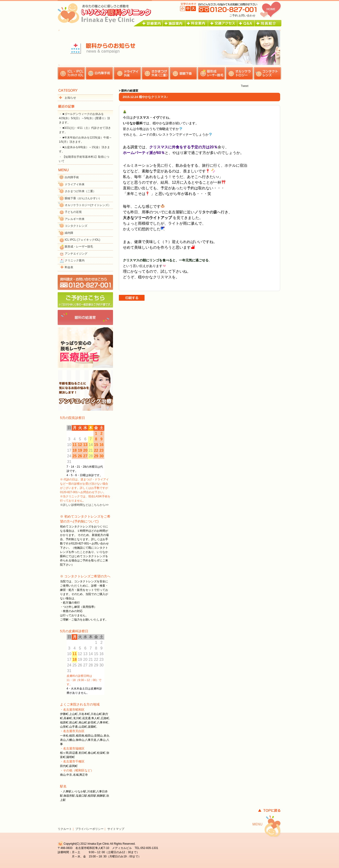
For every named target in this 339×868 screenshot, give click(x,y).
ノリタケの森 (206, 212)
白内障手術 (72, 177)
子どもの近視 (73, 212)
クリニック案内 (75, 260)
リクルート (65, 829)
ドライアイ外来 (75, 184)
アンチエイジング (76, 254)
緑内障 (69, 233)
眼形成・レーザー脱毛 (79, 247)
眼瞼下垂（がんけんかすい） (83, 198)
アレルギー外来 (75, 219)
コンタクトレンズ (76, 226)
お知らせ (70, 98)
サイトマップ (116, 829)
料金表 (69, 267)
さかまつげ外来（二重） (80, 191)
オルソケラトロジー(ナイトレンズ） (88, 205)
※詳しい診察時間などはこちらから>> (84, 505)
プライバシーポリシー (89, 829)
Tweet (245, 86)
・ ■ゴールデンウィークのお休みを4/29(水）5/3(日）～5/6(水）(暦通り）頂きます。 (84, 118)
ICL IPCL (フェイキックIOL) (82, 240)
